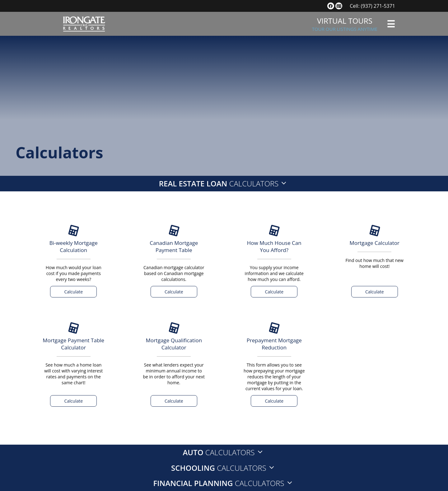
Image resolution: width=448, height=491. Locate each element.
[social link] (331, 6)
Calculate (73, 292)
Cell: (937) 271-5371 (372, 6)
